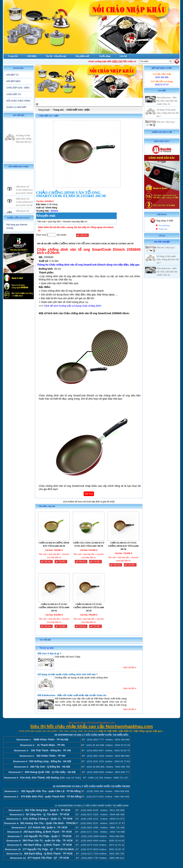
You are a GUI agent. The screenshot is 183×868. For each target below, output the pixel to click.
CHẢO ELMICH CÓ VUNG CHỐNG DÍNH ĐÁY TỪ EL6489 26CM (54, 607)
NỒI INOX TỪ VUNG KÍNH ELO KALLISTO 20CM (24, 205)
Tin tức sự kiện (47, 648)
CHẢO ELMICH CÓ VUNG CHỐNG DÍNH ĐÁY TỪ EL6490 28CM (123, 546)
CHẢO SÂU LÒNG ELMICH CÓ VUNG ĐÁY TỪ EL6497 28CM (89, 544)
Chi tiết (62, 561)
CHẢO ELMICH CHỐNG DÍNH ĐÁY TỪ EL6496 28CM (54, 544)
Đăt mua (48, 561)
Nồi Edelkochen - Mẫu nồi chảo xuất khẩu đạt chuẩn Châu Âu (72, 695)
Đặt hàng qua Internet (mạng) (17, 226)
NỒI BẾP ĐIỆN (13, 81)
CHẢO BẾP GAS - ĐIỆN (18, 88)
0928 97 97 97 (162, 85)
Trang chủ (58, 110)
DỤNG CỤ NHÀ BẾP (16, 107)
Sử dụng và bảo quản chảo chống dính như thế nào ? (24, 141)
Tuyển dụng (105, 56)
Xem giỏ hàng (164, 225)
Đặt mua (84, 235)
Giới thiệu (32, 56)
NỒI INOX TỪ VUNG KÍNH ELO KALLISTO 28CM (24, 193)
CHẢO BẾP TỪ (14, 94)
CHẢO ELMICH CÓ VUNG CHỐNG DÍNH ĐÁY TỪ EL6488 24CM (89, 607)
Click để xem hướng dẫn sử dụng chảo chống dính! (72, 306)
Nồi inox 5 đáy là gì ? (49, 653)
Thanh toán (163, 229)
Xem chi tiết (129, 667)
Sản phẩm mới (82, 56)
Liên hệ (123, 56)
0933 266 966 (162, 77)
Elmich (54, 211)
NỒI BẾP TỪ (12, 75)
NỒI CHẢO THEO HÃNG (18, 101)
